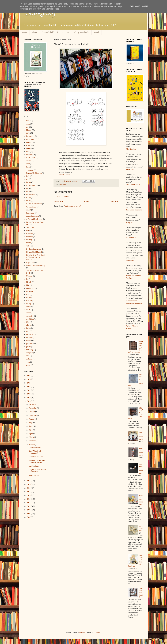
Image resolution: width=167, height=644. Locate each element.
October (32, 412)
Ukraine (29, 276)
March (32, 437)
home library (31, 139)
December (33, 404)
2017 (29, 481)
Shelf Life (30, 227)
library (29, 130)
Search (97, 32)
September (33, 415)
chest (28, 307)
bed (28, 188)
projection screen (33, 216)
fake (28, 121)
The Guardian (131, 149)
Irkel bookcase (34, 466)
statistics (29, 359)
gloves (29, 325)
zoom (28, 365)
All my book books (81, 32)
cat (27, 179)
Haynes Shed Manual (34, 252)
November (33, 408)
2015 (29, 488)
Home (25, 32)
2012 (29, 499)
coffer (29, 313)
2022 (29, 387)
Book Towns (31, 158)
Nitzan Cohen (64, 175)
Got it (145, 6)
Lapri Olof (30, 263)
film (28, 322)
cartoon (29, 301)
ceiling (29, 304)
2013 (29, 495)
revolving (30, 350)
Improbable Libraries (34, 173)
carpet (29, 297)
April (31, 434)
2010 (29, 506)
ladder (29, 182)
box (28, 231)
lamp (28, 167)
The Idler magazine (133, 185)
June (31, 426)
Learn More (134, 6)
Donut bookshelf (141, 436)
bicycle (29, 282)
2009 (29, 510)
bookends (63, 185)
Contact (66, 32)
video (28, 246)
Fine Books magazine (134, 210)
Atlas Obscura (131, 238)
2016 (29, 484)
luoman (82, 632)
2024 (29, 379)
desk (28, 152)
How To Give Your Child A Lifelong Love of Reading (35, 257)
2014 (29, 492)
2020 (29, 394)
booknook (30, 291)
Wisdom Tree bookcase (141, 500)
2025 (29, 376)
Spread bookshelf (35, 448)
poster (29, 347)
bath (28, 176)
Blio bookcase (34, 475)
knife (28, 328)
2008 (29, 514)
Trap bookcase (141, 529)
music (29, 243)
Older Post (114, 202)
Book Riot (130, 169)
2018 (29, 401)
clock (28, 310)
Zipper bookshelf (141, 452)
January (32, 445)
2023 (29, 383)
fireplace (30, 237)
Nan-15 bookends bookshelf (35, 452)
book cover (30, 213)
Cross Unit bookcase (36, 457)
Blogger (98, 632)
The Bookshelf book (50, 32)
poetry (29, 340)
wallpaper (30, 170)
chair (28, 124)
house (29, 201)
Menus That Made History (36, 266)
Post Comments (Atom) (72, 206)
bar (28, 279)
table (28, 133)
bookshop (30, 136)
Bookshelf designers (34, 249)
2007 (29, 517)
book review (31, 195)
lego (28, 331)
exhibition (30, 319)
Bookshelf (40, 13)
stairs (28, 145)
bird (28, 285)
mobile (29, 142)
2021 (29, 390)
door (28, 164)
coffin (29, 198)
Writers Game (31, 207)
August (32, 419)
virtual (29, 148)
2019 (29, 397)
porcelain (30, 344)
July (31, 423)
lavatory (29, 240)
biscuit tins (30, 288)
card (28, 295)
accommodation (32, 185)
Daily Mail (130, 223)
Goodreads (130, 260)
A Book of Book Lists (34, 219)
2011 (29, 503)
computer (30, 316)
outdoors (30, 337)
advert (29, 210)
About (34, 32)
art (27, 127)
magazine (30, 334)
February (32, 441)
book (28, 192)
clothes (29, 161)
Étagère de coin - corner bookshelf (37, 471)
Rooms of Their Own (34, 204)
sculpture (30, 353)
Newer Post (59, 202)
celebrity (30, 234)
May (31, 430)
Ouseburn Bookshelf (141, 593)
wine (28, 362)
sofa (28, 356)
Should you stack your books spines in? (37, 461)
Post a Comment (63, 197)
